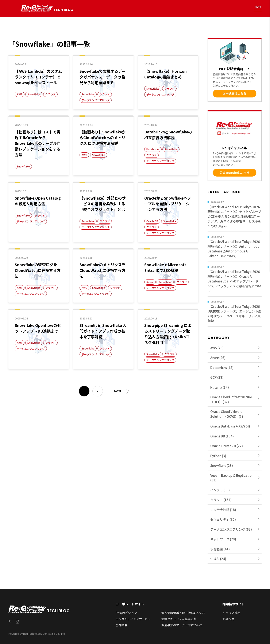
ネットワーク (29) (223, 539)
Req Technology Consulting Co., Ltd (44, 634)
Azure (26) (218, 358)
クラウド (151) (221, 500)
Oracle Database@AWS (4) (230, 426)
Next (118, 391)
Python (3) (218, 456)
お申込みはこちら (235, 93)
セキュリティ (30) (223, 519)
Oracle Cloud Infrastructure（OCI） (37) (231, 399)
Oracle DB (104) (222, 436)
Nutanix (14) (220, 387)
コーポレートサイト (130, 604)
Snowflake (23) (222, 465)
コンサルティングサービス (133, 619)
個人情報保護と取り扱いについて (184, 613)
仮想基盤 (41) (220, 549)
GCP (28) (217, 377)
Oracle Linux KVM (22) (227, 446)
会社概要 (121, 625)
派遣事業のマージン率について (182, 625)
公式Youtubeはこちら (235, 173)
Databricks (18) (222, 368)
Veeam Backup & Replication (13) (232, 478)
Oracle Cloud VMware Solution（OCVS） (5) (227, 414)
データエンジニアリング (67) (231, 529)
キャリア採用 (231, 613)
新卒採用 (228, 619)
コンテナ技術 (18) (223, 510)
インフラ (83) (220, 490)
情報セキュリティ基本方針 (179, 619)
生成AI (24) (218, 559)
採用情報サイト (234, 604)
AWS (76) (217, 348)
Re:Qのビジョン (126, 613)
